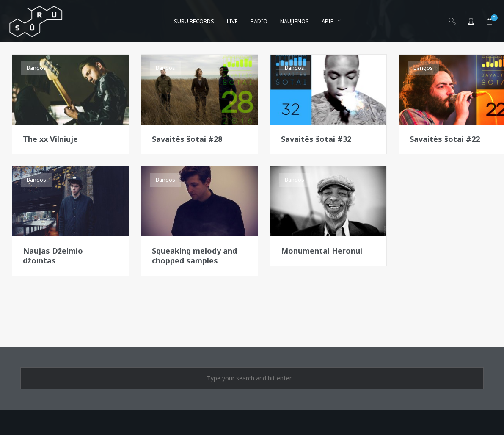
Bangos (36, 68)
